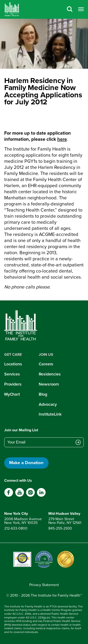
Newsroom (49, 384)
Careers (46, 364)
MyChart (12, 394)
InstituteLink (50, 414)
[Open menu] (81, 9)
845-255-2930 (60, 528)
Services (12, 374)
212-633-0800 (16, 528)
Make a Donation (26, 463)
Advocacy (48, 404)
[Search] (70, 9)
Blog (43, 394)
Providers (13, 384)
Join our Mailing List (21, 430)
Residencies (50, 374)
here (62, 139)
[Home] (12, 9)
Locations (13, 364)
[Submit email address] (78, 443)
